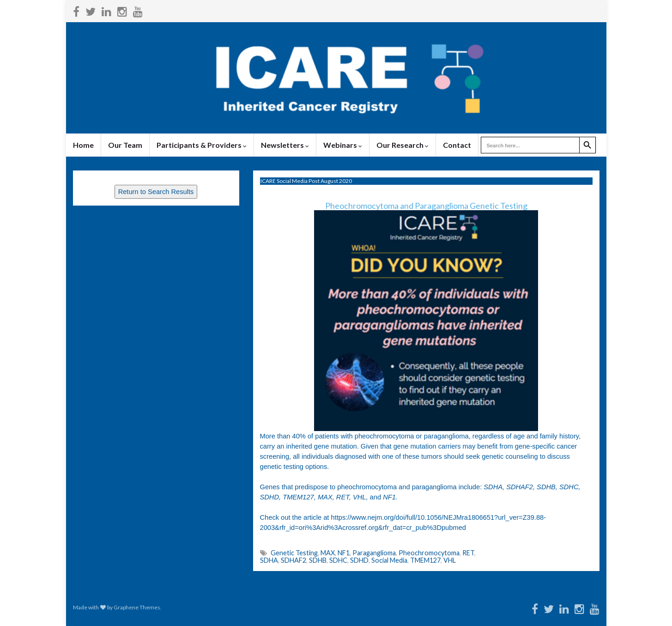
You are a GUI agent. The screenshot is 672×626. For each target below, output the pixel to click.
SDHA (269, 560)
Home (83, 145)
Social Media (389, 560)
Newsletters (285, 145)
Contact (457, 145)
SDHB (318, 560)
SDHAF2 (294, 560)
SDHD (359, 560)
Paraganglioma (374, 553)
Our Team (125, 145)
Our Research (403, 145)
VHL (450, 560)
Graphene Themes (137, 607)
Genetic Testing (294, 553)
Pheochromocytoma (429, 553)
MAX (328, 553)
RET (468, 553)
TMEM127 (425, 560)
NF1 (344, 553)
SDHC (338, 560)
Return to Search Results (156, 192)
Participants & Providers (202, 145)
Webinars (343, 145)
